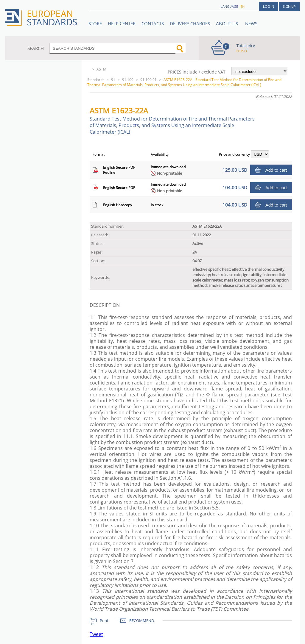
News (251, 24)
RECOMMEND (142, 620)
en (242, 6)
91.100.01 (148, 80)
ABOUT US (228, 24)
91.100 (128, 80)
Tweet (96, 634)
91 (113, 80)
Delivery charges (190, 24)
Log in (269, 6)
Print (104, 620)
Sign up (289, 6)
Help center (122, 24)
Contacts (153, 24)
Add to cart (276, 170)
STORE (95, 24)
